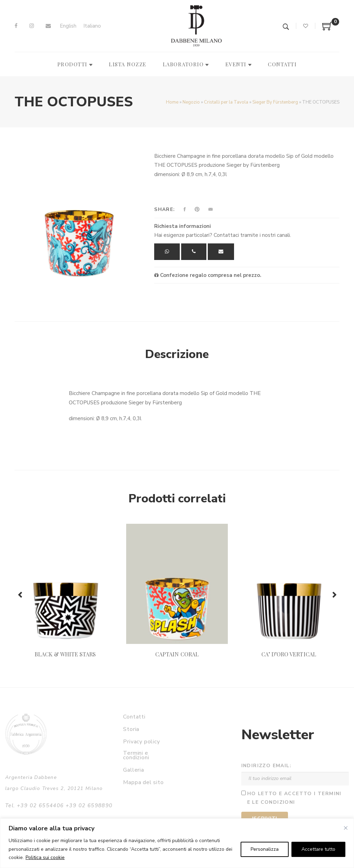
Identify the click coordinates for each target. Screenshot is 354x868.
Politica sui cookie (45, 857)
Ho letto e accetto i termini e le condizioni (294, 798)
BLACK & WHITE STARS (65, 654)
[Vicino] (346, 828)
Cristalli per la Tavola (226, 102)
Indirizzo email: (266, 766)
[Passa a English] (68, 26)
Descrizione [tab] (177, 354)
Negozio (191, 102)
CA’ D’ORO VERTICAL (289, 654)
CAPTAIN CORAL (177, 654)
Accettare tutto (318, 849)
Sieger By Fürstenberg (275, 102)
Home (172, 102)
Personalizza (265, 849)
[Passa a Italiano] (92, 26)
